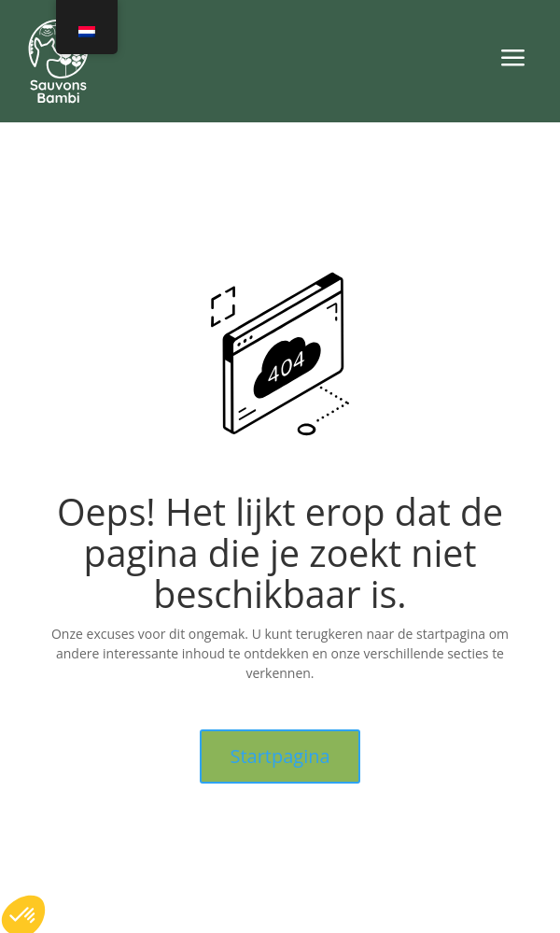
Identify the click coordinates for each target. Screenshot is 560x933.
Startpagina (280, 756)
